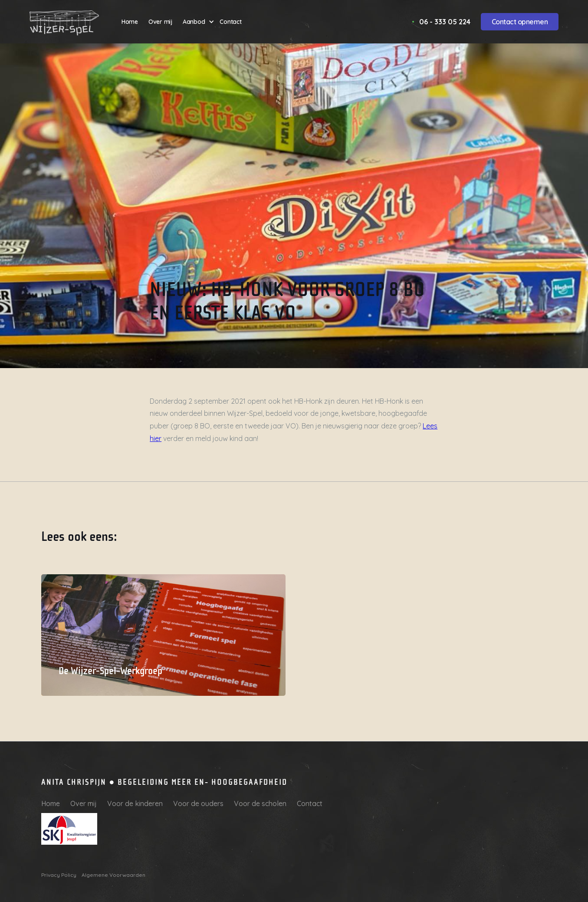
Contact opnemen (520, 22)
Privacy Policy (59, 875)
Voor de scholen (260, 803)
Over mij (84, 803)
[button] (199, 22)
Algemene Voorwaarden (113, 875)
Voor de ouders (198, 803)
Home (51, 803)
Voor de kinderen (135, 803)
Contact (310, 803)
